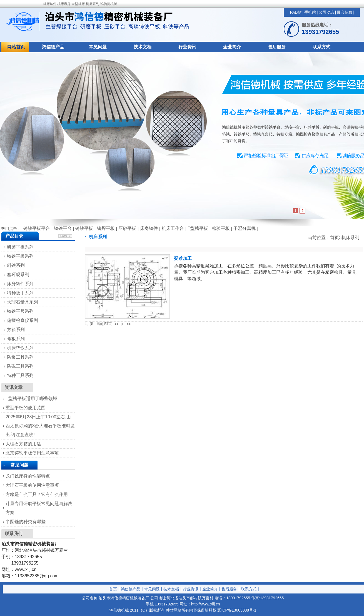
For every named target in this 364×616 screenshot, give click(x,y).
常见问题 (98, 47)
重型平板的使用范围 (26, 408)
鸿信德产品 (53, 47)
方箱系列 (16, 330)
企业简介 (232, 47)
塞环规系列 (18, 275)
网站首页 (16, 47)
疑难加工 (183, 258)
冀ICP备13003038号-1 (237, 610)
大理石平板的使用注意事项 (32, 485)
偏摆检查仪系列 (23, 320)
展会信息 (345, 12)
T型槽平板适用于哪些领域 (31, 398)
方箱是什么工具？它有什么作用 (37, 494)
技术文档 (143, 47)
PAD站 (296, 12)
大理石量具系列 (23, 302)
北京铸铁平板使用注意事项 (32, 453)
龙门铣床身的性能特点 (28, 476)
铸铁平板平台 (37, 228)
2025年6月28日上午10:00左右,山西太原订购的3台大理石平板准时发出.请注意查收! (40, 426)
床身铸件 (149, 228)
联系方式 (321, 47)
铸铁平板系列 (20, 256)
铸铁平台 (63, 228)
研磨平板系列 (20, 247)
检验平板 (221, 228)
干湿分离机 (245, 228)
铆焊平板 (106, 228)
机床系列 (350, 238)
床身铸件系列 (20, 284)
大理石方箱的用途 (23, 444)
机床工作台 (173, 228)
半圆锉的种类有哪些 (26, 522)
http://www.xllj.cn (205, 604)
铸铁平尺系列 (20, 311)
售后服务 (277, 47)
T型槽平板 (198, 228)
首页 (113, 589)
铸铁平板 (84, 228)
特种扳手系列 (20, 293)
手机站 (310, 12)
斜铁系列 (16, 265)
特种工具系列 (20, 375)
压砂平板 (127, 228)
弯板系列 (16, 339)
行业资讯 (187, 47)
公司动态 (326, 12)
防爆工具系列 (20, 357)
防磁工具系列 (20, 366)
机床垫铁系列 (20, 348)
